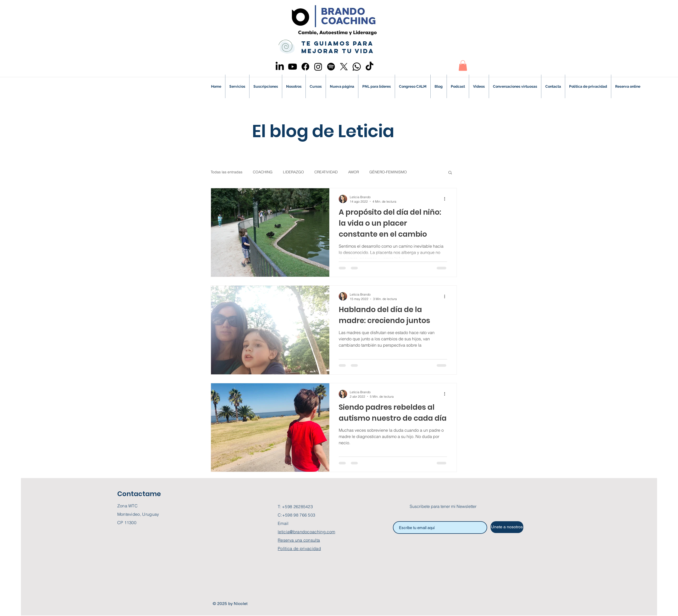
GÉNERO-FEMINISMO (388, 172)
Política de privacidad (299, 548)
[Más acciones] (446, 199)
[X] (344, 67)
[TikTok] (369, 67)
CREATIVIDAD (326, 172)
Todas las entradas (227, 172)
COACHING (263, 172)
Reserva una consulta (299, 540)
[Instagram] (318, 67)
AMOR (354, 172)
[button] (463, 66)
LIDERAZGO (293, 172)
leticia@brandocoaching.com (306, 532)
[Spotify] (331, 67)
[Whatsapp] (357, 67)
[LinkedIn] (280, 67)
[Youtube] (293, 67)
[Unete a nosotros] (507, 527)
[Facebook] (305, 67)
